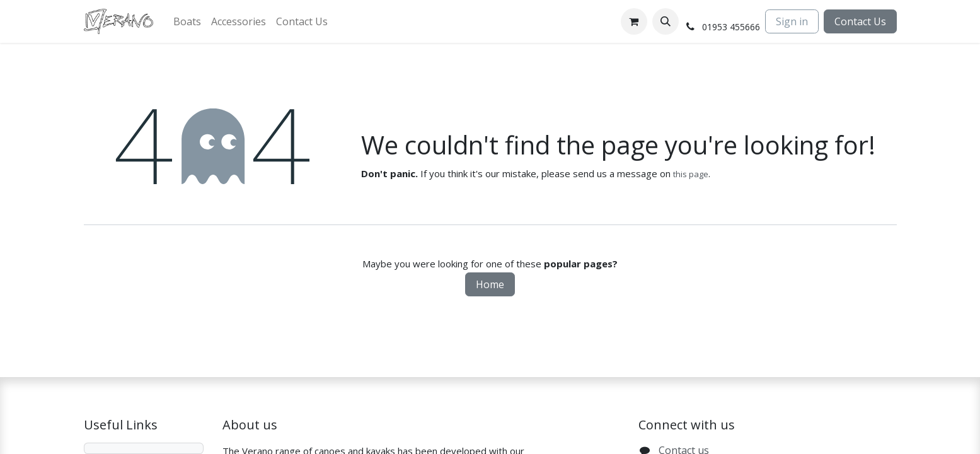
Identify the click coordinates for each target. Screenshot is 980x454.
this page (691, 174)
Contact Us (860, 21)
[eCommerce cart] (634, 21)
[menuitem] (187, 21)
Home (490, 284)
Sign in (792, 21)
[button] (666, 21)
